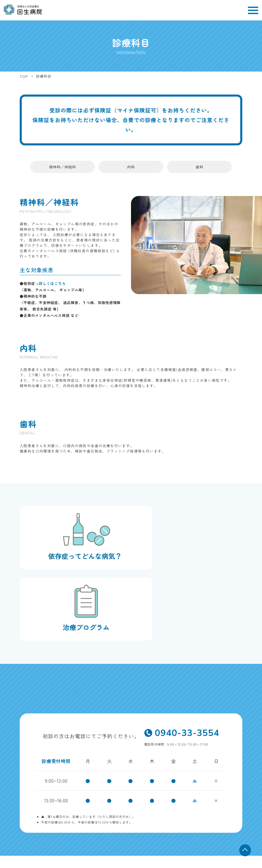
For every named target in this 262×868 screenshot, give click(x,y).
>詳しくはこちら (51, 284)
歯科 (188, 167)
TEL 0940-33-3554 (34, 815)
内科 (131, 167)
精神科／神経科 (74, 167)
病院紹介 (205, 789)
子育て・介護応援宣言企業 (192, 812)
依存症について (207, 801)
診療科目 (182, 789)
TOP (162, 789)
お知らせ (155, 812)
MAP (83, 809)
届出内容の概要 (227, 826)
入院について (142, 801)
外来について (232, 789)
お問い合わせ (232, 812)
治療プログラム (174, 801)
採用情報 (236, 801)
